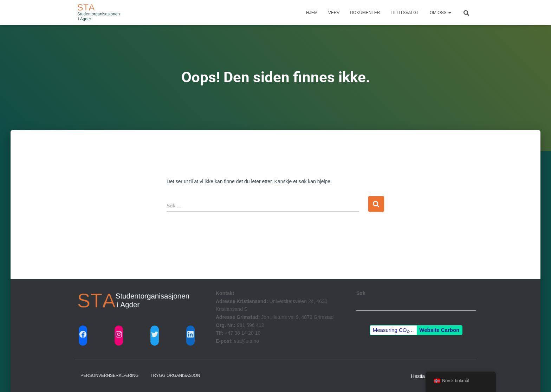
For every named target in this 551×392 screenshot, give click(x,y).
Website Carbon (439, 330)
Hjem (312, 13)
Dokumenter (365, 13)
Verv (334, 13)
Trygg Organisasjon (175, 375)
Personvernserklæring (109, 375)
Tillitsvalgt (405, 13)
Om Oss (440, 13)
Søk (361, 293)
